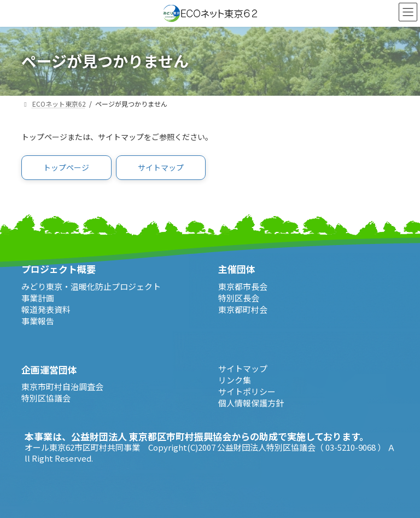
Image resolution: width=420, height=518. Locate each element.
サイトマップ (243, 368)
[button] (66, 168)
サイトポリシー (247, 391)
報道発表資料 (46, 309)
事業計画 (38, 298)
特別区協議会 (46, 398)
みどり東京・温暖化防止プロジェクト (91, 286)
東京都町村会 (243, 309)
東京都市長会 (243, 286)
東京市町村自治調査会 (62, 386)
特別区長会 (239, 298)
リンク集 (235, 380)
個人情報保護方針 (251, 403)
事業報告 (38, 321)
